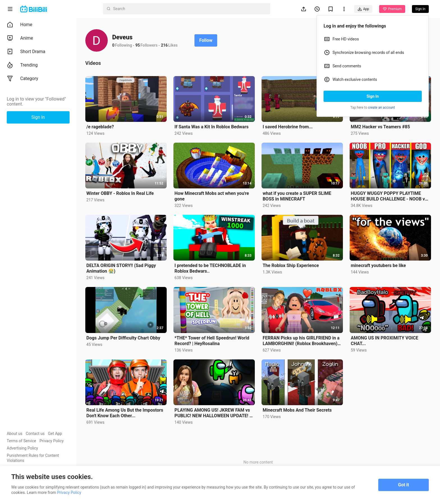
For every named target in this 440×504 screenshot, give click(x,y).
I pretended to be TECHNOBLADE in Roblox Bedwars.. (210, 268)
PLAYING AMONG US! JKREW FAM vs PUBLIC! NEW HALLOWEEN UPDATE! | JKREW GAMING (213, 413)
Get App (55, 434)
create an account (382, 108)
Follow (206, 40)
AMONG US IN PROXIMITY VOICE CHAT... (384, 341)
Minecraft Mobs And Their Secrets (297, 410)
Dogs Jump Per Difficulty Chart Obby (123, 338)
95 (138, 45)
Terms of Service (21, 441)
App (363, 9)
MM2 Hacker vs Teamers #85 (380, 127)
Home (20, 25)
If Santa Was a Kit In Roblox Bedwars (212, 127)
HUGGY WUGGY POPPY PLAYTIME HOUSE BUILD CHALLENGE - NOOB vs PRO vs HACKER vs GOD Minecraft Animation (389, 196)
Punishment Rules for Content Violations (33, 458)
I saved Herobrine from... (288, 127)
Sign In (373, 96)
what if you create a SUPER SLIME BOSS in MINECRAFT (297, 196)
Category (22, 79)
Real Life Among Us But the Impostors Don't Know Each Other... (125, 413)
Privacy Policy (52, 441)
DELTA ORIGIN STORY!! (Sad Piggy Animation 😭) (121, 268)
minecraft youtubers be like (378, 265)
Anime (20, 38)
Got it (404, 485)
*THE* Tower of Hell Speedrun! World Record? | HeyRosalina (212, 341)
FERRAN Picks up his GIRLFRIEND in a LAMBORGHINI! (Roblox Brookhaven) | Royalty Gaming (301, 341)
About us (15, 434)
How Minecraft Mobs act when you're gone (212, 196)
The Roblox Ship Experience (291, 265)
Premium (392, 9)
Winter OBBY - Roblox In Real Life (120, 193)
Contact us (35, 434)
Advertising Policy (22, 448)
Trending (22, 65)
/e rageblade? (100, 127)
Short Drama (26, 52)
